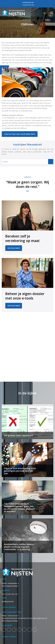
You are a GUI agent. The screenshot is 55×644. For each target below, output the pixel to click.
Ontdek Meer (14, 248)
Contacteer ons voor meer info (20, 134)
